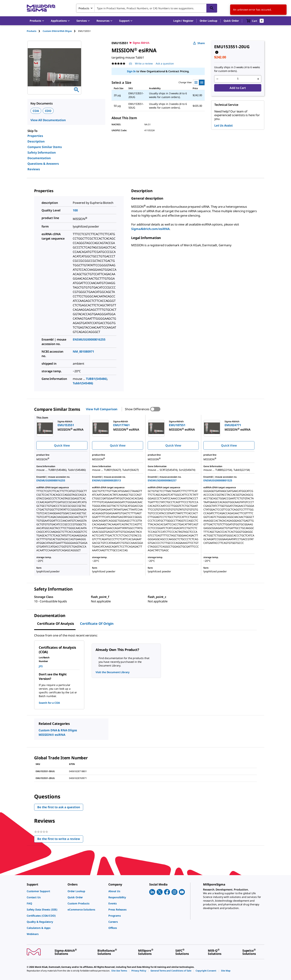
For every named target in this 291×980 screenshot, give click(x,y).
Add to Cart (238, 88)
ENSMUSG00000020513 (106, 480)
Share (199, 43)
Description (36, 141)
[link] (45, 891)
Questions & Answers (43, 164)
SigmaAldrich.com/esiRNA (150, 229)
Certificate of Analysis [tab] (56, 624)
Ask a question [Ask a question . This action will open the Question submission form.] (165, 63)
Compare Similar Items (45, 147)
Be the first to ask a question (59, 807)
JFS (41, 666)
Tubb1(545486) (83, 383)
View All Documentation (48, 120)
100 (75, 210)
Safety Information (42, 152)
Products (32, 31)
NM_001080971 (83, 351)
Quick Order (231, 21)
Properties (35, 136)
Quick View (62, 445)
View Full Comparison (102, 409)
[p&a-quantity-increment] (258, 79)
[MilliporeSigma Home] (41, 8)
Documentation (39, 158)
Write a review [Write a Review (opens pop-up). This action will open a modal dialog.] (144, 63)
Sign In (131, 71)
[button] (183, 21)
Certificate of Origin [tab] (97, 624)
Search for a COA (49, 703)
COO (48, 111)
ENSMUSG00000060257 (162, 480)
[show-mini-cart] (255, 21)
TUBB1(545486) (97, 379)
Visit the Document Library (112, 672)
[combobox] (147, 8)
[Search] (212, 8)
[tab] (35, 31)
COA (36, 111)
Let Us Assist (224, 125)
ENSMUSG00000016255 (89, 339)
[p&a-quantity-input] (238, 79)
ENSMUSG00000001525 (218, 480)
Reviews (34, 169)
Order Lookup (209, 21)
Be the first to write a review (60, 840)
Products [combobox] (84, 8)
